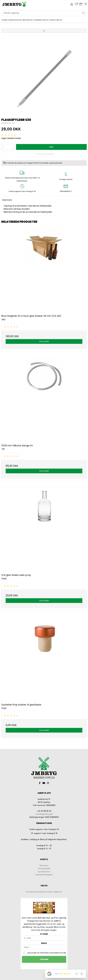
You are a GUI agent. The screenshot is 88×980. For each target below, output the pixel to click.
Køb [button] (51, 147)
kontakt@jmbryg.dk (44, 814)
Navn (44, 943)
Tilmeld (44, 959)
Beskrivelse (7, 200)
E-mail (44, 934)
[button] (44, 31)
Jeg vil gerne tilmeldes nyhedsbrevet (47, 952)
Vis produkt (44, 341)
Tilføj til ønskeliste (44, 154)
